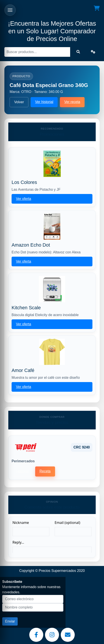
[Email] (68, 635)
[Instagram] (52, 635)
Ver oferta (23, 199)
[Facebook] (36, 635)
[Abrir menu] (10, 10)
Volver (19, 102)
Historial (23, 471)
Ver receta (72, 102)
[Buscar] (37, 52)
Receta (45, 471)
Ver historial (44, 102)
